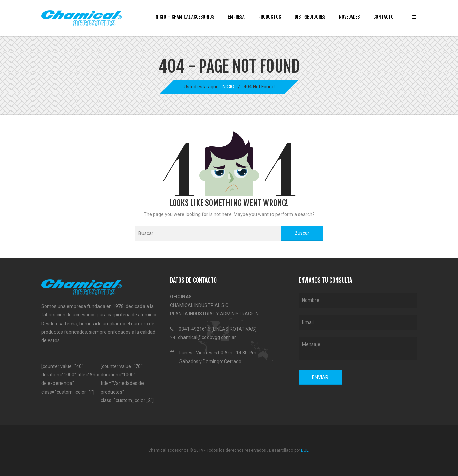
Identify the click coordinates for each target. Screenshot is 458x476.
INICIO (228, 87)
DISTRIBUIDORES (310, 17)
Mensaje (358, 349)
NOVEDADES (349, 17)
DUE (305, 450)
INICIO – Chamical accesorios (184, 17)
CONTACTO (384, 17)
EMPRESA (236, 17)
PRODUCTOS (270, 17)
